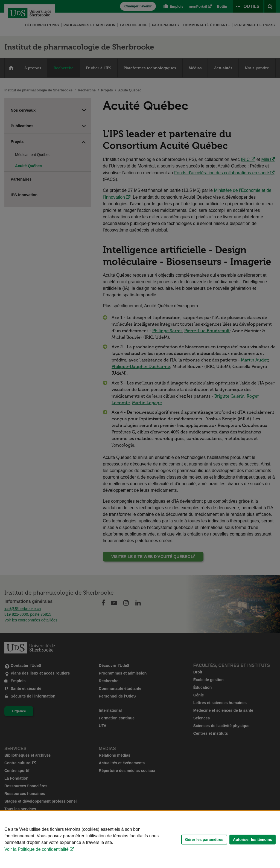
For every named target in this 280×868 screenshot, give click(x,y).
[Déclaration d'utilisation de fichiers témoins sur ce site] (140, 839)
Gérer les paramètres (204, 840)
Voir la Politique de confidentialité (37, 849)
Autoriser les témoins (253, 840)
